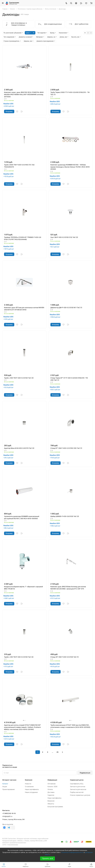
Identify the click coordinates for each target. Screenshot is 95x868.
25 (57, 752)
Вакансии (51, 801)
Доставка (51, 792)
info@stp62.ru (7, 816)
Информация (52, 780)
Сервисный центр (77, 780)
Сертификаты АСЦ (77, 784)
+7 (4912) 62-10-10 (9, 813)
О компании (29, 787)
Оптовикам (52, 784)
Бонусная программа (55, 807)
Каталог (5, 784)
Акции (5, 787)
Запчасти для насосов (78, 789)
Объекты (51, 804)
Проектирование (9, 789)
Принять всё (47, 858)
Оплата (50, 789)
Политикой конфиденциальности (72, 852)
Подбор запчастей (77, 792)
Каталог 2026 (52, 787)
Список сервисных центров (80, 795)
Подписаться (85, 773)
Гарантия (51, 795)
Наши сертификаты (32, 789)
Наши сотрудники (31, 792)
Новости (28, 784)
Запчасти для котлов (78, 787)
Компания (29, 780)
